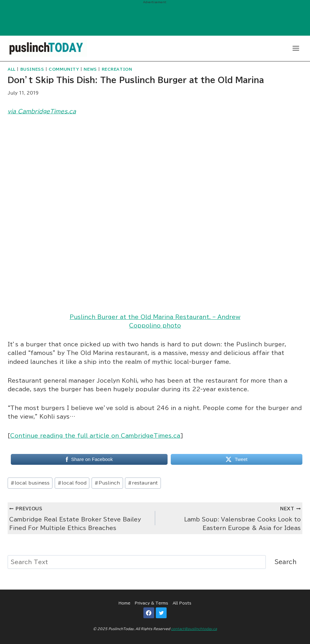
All (12, 69)
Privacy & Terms (152, 603)
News (90, 69)
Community (64, 69)
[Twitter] (161, 613)
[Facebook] (149, 613)
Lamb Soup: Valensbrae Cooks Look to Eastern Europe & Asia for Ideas (231, 517)
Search (286, 562)
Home (124, 603)
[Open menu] (296, 48)
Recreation (117, 69)
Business (32, 69)
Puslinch (107, 483)
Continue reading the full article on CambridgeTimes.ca (95, 436)
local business (30, 483)
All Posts (182, 603)
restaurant (143, 483)
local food (72, 483)
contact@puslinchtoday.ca (194, 629)
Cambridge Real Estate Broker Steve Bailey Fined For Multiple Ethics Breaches (79, 517)
